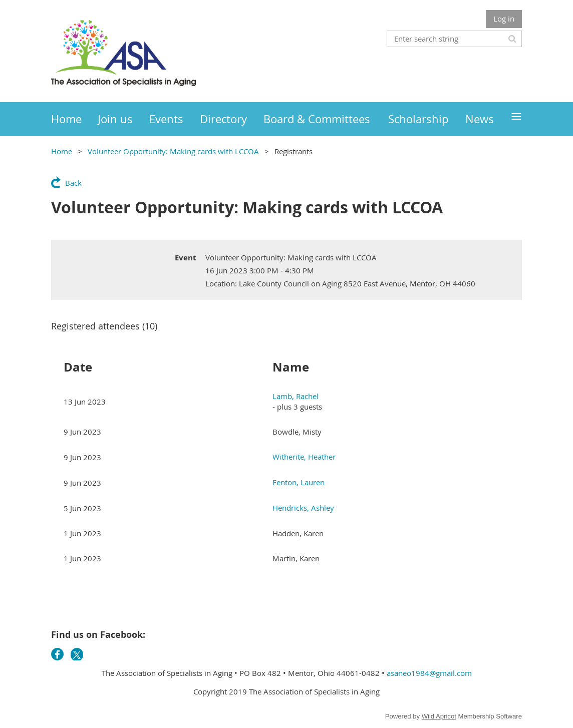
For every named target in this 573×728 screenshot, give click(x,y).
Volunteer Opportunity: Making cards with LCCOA (173, 151)
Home (62, 151)
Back (73, 183)
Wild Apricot (439, 716)
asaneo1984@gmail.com (429, 673)
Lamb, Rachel (296, 396)
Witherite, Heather (304, 457)
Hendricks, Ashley (303, 508)
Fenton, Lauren (299, 482)
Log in (504, 19)
